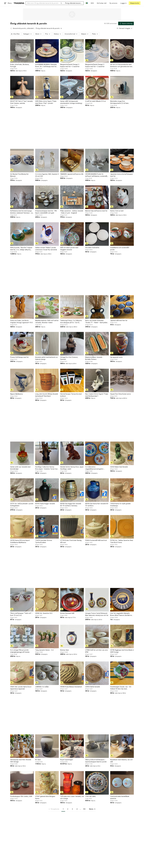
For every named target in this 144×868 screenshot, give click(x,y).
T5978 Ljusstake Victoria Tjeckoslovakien (44, 541)
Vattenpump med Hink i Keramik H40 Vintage (21, 761)
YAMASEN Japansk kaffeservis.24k (72, 174)
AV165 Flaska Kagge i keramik (45, 504)
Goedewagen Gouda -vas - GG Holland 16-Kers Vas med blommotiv (121, 688)
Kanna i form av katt (117, 211)
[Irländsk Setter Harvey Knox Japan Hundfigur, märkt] (72, 453)
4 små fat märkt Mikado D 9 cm (95, 101)
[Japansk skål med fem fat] (122, 307)
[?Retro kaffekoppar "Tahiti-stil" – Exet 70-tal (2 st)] (22, 600)
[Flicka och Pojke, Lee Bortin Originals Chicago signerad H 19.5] (22, 307)
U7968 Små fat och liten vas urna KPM (96, 651)
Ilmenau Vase (64, 650)
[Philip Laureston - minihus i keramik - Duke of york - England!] (72, 197)
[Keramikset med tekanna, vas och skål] (122, 746)
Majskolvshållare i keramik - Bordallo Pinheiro (94, 358)
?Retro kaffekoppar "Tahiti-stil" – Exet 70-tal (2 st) (21, 614)
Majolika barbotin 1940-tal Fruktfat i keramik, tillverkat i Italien (47, 321)
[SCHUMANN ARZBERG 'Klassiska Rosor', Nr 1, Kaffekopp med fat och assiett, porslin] (47, 51)
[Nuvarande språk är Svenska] (87, 3)
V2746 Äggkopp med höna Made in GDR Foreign (122, 651)
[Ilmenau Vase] (72, 636)
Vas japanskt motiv (116, 357)
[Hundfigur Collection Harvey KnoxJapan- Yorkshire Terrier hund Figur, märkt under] (47, 453)
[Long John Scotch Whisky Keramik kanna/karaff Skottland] (47, 380)
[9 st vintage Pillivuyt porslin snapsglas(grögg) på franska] (22, 636)
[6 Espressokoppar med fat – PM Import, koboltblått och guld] (47, 197)
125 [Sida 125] (84, 809)
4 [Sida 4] (77, 809)
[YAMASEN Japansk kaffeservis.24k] (72, 161)
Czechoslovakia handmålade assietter (120, 797)
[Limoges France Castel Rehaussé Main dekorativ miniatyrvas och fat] (97, 600)
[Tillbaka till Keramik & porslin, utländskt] (11, 28)
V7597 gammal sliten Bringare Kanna (45, 797)
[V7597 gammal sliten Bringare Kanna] (47, 783)
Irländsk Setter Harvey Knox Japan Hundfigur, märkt (72, 468)
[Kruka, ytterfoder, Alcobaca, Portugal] (22, 51)
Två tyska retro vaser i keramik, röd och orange (72, 797)
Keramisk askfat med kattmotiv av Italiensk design (46, 358)
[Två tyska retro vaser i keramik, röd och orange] (72, 783)
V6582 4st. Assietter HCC (44, 613)
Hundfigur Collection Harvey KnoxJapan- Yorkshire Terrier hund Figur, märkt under (47, 468)
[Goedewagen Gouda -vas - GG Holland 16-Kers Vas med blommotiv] (122, 673)
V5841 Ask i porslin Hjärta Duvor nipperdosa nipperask (21, 688)
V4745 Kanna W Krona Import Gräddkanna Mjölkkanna (20, 541)
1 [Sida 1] (63, 809)
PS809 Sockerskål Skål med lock (96, 540)
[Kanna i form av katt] (122, 197)
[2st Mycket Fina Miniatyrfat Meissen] (22, 161)
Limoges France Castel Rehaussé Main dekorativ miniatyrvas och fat (97, 614)
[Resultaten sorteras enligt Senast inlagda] (125, 28)
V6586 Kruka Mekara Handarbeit (71, 687)
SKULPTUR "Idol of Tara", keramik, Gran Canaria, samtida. (22, 102)
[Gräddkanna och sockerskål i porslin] (122, 234)
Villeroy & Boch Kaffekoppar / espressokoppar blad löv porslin (96, 761)
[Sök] (61, 3)
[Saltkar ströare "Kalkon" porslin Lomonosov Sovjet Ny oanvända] (47, 234)
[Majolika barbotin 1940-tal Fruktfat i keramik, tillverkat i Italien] (47, 307)
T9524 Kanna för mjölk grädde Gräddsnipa (120, 505)
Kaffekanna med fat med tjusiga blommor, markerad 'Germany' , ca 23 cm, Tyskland (21, 212)
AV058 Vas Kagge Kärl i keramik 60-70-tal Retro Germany (71, 505)
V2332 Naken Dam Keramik (119, 467)
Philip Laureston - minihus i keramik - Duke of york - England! (72, 212)
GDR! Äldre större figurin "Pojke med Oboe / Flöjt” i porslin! (46, 102)
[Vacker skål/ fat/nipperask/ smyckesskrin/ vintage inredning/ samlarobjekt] (72, 88)
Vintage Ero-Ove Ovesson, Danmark (69, 358)
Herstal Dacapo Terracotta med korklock (71, 395)
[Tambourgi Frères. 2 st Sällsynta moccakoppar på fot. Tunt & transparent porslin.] (72, 307)
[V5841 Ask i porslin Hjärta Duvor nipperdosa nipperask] (22, 673)
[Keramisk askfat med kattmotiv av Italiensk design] (47, 344)
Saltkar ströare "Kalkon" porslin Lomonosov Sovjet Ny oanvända (46, 249)
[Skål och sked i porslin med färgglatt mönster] (72, 234)
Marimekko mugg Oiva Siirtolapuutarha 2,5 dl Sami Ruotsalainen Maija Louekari (119, 102)
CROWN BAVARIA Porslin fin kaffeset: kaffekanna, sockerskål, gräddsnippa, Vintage (96, 175)
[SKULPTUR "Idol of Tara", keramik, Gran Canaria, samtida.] (22, 88)
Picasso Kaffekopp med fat (19, 357)
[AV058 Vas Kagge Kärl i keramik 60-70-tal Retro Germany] (72, 490)
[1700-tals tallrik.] (97, 783)
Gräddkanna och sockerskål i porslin (120, 249)
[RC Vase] (47, 746)
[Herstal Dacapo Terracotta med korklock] (72, 380)
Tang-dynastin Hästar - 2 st (44, 650)
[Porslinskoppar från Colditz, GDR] (22, 783)
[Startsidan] (19, 3)
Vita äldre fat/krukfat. (92, 248)
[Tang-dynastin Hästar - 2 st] (47, 636)
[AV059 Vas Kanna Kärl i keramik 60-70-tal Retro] (97, 490)
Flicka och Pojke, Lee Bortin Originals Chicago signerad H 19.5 (21, 321)
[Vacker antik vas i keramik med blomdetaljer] (22, 453)
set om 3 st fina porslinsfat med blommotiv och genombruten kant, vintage (122, 66)
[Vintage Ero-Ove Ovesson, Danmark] (72, 344)
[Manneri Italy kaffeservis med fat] (97, 197)
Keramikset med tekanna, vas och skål (121, 761)
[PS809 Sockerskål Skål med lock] (97, 527)
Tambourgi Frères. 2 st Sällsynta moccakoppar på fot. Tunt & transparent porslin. (71, 322)
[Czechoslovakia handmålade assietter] (122, 783)
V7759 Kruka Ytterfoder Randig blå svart (71, 541)
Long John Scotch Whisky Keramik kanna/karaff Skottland (47, 395)
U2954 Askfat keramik (92, 687)
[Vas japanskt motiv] (122, 344)
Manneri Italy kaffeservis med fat (96, 211)
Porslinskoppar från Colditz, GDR (21, 796)
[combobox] (45, 3)
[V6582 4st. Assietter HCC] (47, 600)
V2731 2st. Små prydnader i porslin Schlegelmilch (22, 505)
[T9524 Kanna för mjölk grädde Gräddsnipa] (122, 490)
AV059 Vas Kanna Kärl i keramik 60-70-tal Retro (97, 505)
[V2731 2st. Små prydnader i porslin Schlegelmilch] (22, 490)
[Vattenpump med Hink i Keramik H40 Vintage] (22, 746)
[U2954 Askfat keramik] (97, 673)
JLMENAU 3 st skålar (42, 687)
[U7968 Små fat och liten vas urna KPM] (97, 636)
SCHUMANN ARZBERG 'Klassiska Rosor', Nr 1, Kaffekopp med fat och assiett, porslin (46, 66)
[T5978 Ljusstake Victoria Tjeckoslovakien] (47, 527)
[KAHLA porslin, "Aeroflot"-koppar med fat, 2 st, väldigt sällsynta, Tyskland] (22, 234)
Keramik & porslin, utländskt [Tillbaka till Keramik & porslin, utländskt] (23, 28)
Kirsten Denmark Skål (67, 613)
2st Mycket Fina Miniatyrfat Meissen (19, 175)
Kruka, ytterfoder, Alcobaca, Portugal (20, 65)
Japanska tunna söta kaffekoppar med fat (121, 175)
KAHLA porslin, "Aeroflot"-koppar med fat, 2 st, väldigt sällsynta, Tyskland (21, 249)
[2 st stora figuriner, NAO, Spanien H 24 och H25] (47, 161)
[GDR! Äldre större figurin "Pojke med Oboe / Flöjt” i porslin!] (47, 88)
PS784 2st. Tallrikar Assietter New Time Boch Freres (122, 541)
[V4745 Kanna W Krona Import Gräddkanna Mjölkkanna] (22, 527)
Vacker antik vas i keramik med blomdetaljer (20, 468)
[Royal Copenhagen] (72, 746)
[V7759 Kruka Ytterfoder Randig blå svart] (72, 527)
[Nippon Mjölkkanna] (22, 380)
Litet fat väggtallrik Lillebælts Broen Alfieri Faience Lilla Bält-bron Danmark (122, 614)
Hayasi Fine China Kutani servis (120, 394)
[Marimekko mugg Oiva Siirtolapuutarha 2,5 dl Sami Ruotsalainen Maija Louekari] (122, 88)
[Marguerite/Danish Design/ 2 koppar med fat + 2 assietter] (72, 51)
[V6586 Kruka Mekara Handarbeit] (72, 673)
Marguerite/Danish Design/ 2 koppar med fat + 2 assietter (70, 65)
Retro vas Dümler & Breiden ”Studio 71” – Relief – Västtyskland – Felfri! (97, 322)
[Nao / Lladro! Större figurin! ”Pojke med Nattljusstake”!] (97, 380)
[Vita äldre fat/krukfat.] (97, 234)
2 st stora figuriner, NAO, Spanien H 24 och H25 (47, 175)
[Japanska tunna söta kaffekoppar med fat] (122, 161)
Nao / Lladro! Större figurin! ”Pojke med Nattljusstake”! (97, 395)
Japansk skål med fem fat (119, 320)
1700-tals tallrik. (91, 796)
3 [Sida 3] (72, 809)
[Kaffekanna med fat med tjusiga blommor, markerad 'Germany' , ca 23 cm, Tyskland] (22, 197)
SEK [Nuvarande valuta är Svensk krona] (92, 3)
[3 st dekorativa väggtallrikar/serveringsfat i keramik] (97, 453)
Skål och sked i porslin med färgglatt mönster (69, 249)
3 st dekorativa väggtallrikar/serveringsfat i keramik (94, 468)
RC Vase (38, 760)
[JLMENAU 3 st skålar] (47, 673)
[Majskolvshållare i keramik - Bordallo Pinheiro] (97, 344)
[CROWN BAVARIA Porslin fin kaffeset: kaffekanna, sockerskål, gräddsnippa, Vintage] (97, 161)
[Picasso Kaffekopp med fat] (22, 344)
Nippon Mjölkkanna (16, 394)
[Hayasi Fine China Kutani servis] (122, 380)
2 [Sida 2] (68, 809)
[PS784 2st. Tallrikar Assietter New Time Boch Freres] (122, 527)
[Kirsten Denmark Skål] (72, 600)
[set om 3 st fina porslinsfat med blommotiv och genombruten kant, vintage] (122, 51)
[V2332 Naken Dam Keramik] (122, 453)
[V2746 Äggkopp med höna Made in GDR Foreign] (122, 636)
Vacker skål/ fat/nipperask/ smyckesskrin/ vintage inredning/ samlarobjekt (71, 102)
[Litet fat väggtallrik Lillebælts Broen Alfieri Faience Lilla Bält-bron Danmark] (122, 600)
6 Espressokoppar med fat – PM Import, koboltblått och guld (46, 212)
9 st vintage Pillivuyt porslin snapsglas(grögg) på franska (20, 651)
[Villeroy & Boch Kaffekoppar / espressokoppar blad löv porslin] (97, 746)
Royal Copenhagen (67, 760)
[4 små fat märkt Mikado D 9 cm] (97, 88)
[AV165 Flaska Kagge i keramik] (47, 490)
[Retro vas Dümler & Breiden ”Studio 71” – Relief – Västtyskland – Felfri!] (97, 307)
